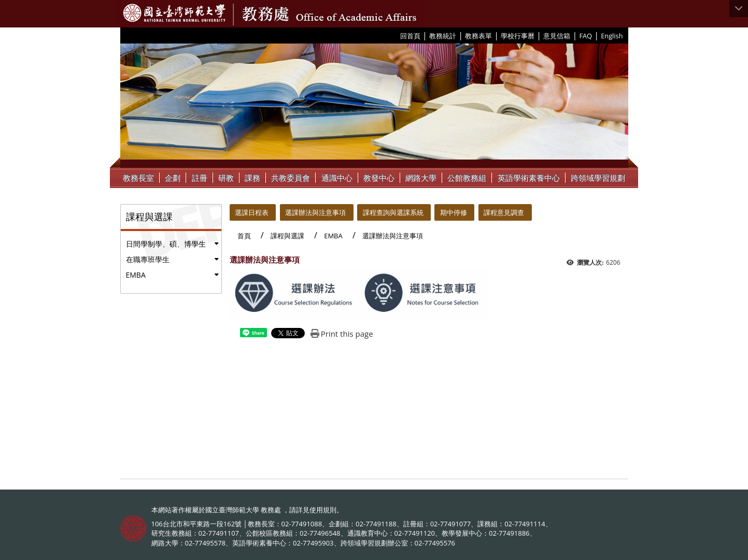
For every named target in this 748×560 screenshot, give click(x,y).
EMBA (136, 275)
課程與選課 (287, 236)
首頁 (244, 236)
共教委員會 (291, 178)
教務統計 (443, 36)
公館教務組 (467, 178)
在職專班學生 (148, 259)
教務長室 (138, 178)
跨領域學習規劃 (598, 178)
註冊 (200, 178)
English (612, 36)
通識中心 (337, 178)
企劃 (173, 178)
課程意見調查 (504, 212)
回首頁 (410, 36)
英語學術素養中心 (529, 178)
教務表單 (478, 36)
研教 (226, 178)
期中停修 (454, 212)
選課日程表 (252, 212)
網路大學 (421, 178)
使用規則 (323, 510)
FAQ (585, 36)
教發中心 (379, 178)
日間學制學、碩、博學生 (166, 244)
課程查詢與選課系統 (393, 212)
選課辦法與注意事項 (315, 212)
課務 (252, 178)
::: (397, 35)
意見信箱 (557, 36)
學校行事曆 (518, 36)
